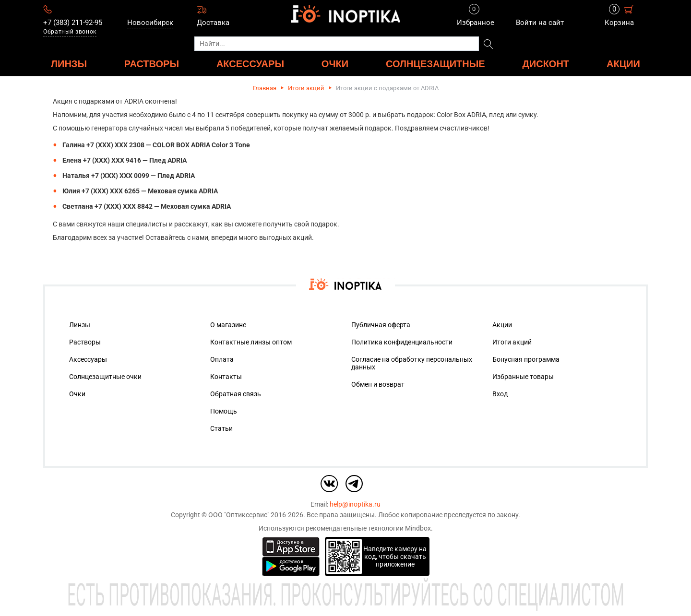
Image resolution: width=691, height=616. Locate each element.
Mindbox (418, 528)
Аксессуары (88, 359)
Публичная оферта (381, 325)
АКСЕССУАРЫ (250, 64)
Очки (77, 394)
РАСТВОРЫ (152, 64)
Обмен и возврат (378, 384)
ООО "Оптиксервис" (239, 515)
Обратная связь (236, 394)
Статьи (221, 428)
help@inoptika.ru (355, 504)
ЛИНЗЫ (69, 64)
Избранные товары (523, 377)
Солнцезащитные (435, 64)
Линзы (80, 325)
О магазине (228, 325)
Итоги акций (306, 88)
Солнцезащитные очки (105, 377)
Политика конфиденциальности (402, 342)
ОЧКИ (335, 64)
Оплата (222, 359)
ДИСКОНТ (546, 64)
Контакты (226, 377)
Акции (623, 64)
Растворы (85, 342)
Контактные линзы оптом (251, 342)
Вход (500, 394)
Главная (265, 88)
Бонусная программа (526, 359)
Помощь (224, 411)
